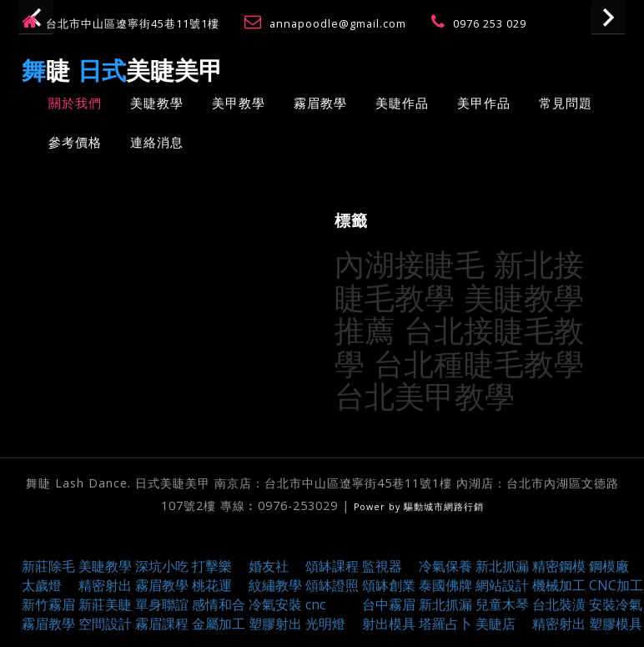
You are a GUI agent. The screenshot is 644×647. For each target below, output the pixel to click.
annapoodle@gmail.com (339, 23)
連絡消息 (157, 142)
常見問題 (566, 103)
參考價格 (75, 142)
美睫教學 (157, 103)
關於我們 (75, 103)
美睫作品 (402, 103)
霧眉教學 (320, 103)
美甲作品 (484, 103)
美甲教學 (239, 103)
